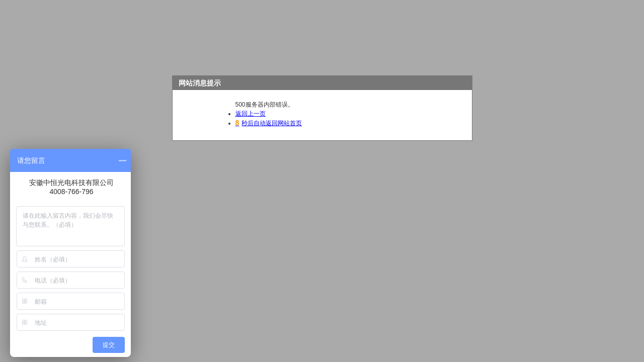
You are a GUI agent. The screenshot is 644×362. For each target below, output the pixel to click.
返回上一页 (251, 114)
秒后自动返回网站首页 (269, 123)
